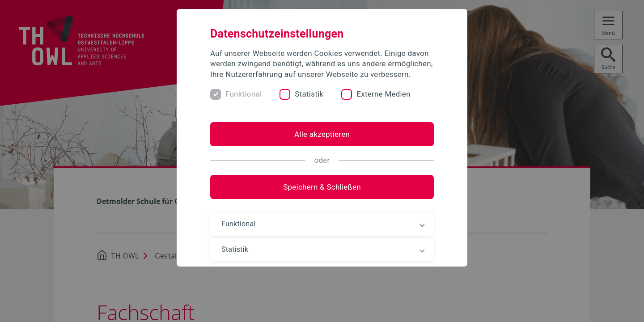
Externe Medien (383, 94)
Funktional (244, 94)
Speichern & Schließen (322, 187)
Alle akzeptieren (322, 134)
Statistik (309, 94)
